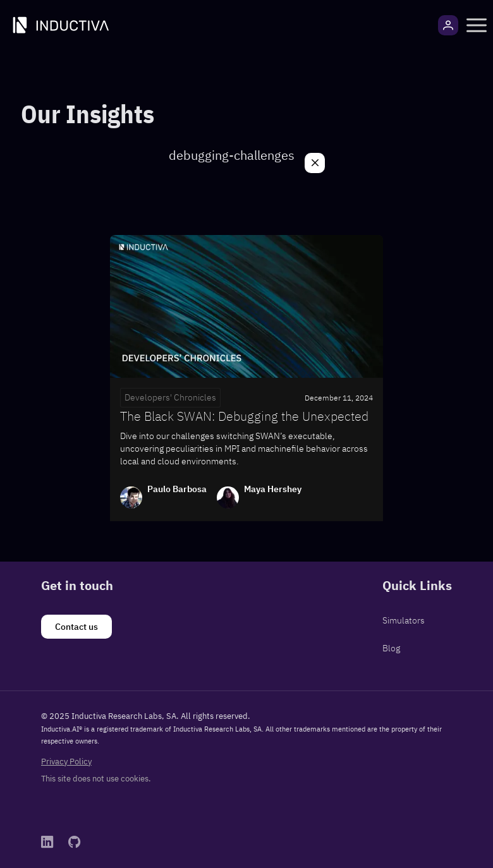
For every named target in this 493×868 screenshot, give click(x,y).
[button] (477, 25)
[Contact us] (76, 627)
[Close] (315, 163)
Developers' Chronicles (170, 397)
